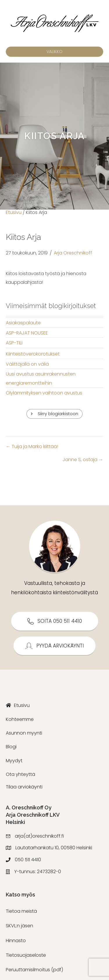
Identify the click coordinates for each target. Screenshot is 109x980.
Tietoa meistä (21, 911)
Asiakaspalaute (23, 323)
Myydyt (14, 761)
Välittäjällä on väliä (27, 364)
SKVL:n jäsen (19, 926)
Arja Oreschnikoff (73, 253)
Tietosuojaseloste (26, 955)
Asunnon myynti (24, 733)
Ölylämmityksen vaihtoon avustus (44, 393)
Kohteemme (20, 719)
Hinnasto (16, 941)
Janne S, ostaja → (83, 460)
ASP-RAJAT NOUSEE (27, 333)
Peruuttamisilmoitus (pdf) (34, 970)
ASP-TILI (14, 343)
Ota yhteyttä (20, 774)
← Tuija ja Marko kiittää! (32, 446)
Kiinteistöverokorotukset (33, 354)
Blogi (11, 747)
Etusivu (14, 212)
